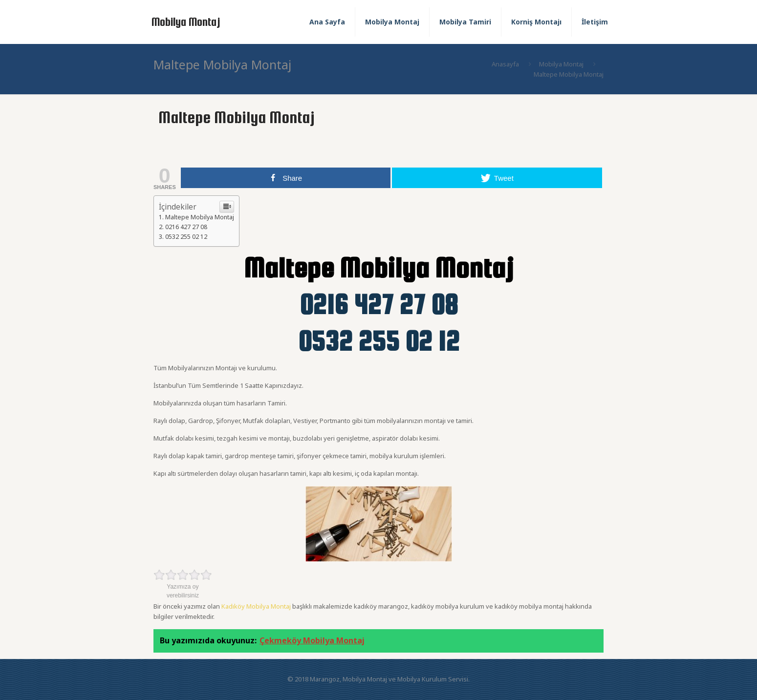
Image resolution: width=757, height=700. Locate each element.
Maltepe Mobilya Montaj (200, 217)
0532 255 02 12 (186, 237)
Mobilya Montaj (186, 22)
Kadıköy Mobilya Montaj (256, 606)
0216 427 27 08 (186, 227)
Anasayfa (505, 64)
